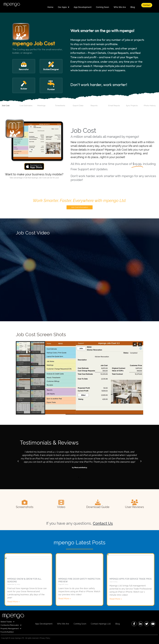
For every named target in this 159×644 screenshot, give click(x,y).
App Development (83, 7)
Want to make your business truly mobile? (34, 174)
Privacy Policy (45, 638)
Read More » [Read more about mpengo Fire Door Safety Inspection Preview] (65, 598)
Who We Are (120, 7)
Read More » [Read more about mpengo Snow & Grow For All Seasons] (13, 602)
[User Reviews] (134, 502)
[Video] (61, 502)
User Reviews (134, 507)
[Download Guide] (98, 502)
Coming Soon (103, 7)
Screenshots (25, 507)
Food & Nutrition (7, 632)
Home (50, 7)
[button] (24, 66)
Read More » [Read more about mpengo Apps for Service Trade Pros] (116, 599)
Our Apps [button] (64, 7)
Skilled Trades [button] (8, 622)
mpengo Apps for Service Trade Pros (131, 579)
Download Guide (98, 507)
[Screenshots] (25, 502)
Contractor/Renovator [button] (11, 625)
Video (61, 507)
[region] (79, 378)
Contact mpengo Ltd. (101, 624)
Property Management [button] (11, 629)
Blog (133, 7)
